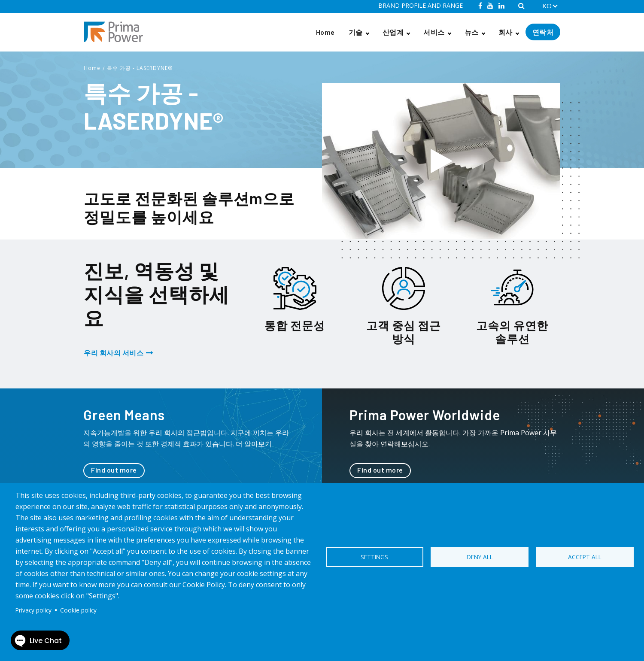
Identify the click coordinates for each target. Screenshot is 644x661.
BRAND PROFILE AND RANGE (421, 5)
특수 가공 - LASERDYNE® (140, 68)
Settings (374, 557)
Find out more (114, 470)
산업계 (393, 32)
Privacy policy (33, 610)
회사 (506, 32)
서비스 (434, 32)
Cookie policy (78, 610)
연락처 (543, 32)
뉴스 (472, 32)
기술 (356, 32)
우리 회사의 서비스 (114, 353)
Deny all (480, 557)
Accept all (585, 557)
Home (325, 32)
